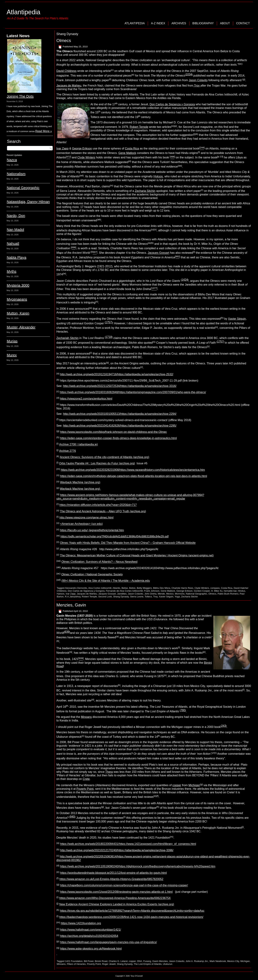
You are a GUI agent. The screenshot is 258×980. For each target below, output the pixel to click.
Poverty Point (85, 789)
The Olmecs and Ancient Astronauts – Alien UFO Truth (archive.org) (103, 511)
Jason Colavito (198, 80)
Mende (161, 594)
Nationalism (16, 174)
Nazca (12, 160)
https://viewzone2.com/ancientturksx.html (86, 399)
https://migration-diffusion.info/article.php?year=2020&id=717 (98, 505)
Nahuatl (13, 244)
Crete (86, 779)
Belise (125, 588)
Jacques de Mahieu (69, 86)
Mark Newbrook (218, 961)
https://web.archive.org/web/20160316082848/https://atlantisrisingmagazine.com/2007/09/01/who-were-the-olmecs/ (133, 392)
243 (224, 726)
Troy (197, 86)
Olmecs (64, 40)
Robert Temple (139, 127)
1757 (109, 322)
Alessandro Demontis (76, 588)
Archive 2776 (67, 451)
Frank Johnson (152, 591)
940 (72, 817)
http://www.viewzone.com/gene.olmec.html (86, 518)
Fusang (147, 961)
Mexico (170, 594)
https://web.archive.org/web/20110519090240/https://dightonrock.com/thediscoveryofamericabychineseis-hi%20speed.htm (138, 867)
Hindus (242, 591)
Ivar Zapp (63, 148)
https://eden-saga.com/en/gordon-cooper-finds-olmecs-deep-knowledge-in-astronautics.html (119, 438)
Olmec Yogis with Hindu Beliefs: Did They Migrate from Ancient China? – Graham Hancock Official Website (128, 543)
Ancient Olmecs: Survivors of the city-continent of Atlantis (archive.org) (105, 457)
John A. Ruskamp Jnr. (197, 961)
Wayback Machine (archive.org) (80, 482)
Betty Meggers (144, 588)
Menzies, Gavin (71, 605)
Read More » (44, 131)
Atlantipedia (23, 12)
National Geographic (23, 188)
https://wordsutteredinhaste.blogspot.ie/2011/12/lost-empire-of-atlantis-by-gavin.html (114, 873)
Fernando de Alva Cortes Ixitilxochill (124, 591)
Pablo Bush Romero (228, 594)
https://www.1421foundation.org (81, 923)
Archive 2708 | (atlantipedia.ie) (78, 445)
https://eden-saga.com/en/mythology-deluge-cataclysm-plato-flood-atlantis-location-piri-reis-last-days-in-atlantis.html (134, 476)
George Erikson (82, 148)
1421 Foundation (74, 961)
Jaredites (122, 594)
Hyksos (158, 177)
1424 (185, 280)
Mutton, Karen (18, 313)
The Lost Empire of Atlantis (148, 964)
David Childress (66, 71)
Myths (12, 271)
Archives (179, 23)
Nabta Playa (17, 257)
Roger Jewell (109, 964)
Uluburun (168, 964)
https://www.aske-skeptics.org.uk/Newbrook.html (91, 949)
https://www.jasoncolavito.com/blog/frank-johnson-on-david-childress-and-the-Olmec (114, 432)
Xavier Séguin (237, 319)
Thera (109, 772)
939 (67, 632)
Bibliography (203, 23)
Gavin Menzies (160, 961)
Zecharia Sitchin (145, 191)
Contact (243, 23)
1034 (189, 74)
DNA (139, 961)
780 (183, 710)
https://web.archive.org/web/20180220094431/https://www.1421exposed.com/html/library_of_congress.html (128, 844)
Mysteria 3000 (18, 285)
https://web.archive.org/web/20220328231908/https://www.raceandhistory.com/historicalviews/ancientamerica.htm (133, 470)
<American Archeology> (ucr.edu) (81, 524)
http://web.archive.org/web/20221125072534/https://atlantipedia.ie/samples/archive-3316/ (120, 386)
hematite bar (230, 591)
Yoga (177, 597)
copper (177, 785)
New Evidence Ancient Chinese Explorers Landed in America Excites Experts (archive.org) (117, 904)
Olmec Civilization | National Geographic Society (92, 574)
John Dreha (150, 594)
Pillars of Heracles (76, 964)
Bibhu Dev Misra (162, 588)
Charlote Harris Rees (182, 588)
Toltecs (148, 597)
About (225, 23)
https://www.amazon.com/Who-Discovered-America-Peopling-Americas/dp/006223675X (115, 898)
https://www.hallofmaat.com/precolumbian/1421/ (91, 930)
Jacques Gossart (158, 253)
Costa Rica (132, 148)
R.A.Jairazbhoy (73, 597)
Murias (12, 341)
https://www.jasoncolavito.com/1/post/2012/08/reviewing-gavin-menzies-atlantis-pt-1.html (116, 892)
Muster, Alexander (21, 327)
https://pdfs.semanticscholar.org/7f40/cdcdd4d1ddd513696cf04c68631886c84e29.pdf (115, 536)
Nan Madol (15, 230)
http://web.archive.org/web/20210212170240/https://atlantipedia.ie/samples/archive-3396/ (117, 850)
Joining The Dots (20, 96)
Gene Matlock (127, 153)
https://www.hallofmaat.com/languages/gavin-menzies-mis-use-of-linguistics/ (109, 942)
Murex (12, 355)
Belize (132, 588)
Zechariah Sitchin (68, 338)
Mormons (180, 594)
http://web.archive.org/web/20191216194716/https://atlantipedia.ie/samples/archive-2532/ (117, 374)
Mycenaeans (17, 299)
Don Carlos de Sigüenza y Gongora (172, 104)
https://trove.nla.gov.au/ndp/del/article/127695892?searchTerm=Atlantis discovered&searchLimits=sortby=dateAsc (132, 911)
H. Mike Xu (217, 591)
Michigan (194, 785)
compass (215, 588)
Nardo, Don (16, 216)
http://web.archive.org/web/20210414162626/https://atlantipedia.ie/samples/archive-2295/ (120, 426)
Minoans (86, 717)
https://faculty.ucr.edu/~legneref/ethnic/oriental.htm (92, 530)
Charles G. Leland (118, 961)
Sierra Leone (137, 597)
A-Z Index (158, 23)
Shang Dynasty (121, 597)
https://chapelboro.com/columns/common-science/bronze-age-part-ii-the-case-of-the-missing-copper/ (124, 886)
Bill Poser (89, 961)
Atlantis (116, 588)
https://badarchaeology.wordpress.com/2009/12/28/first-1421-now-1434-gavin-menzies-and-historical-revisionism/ (131, 917)
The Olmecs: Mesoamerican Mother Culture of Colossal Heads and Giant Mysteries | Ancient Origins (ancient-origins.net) (137, 555)
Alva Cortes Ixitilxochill (100, 588)
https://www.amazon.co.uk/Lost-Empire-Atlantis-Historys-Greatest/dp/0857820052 (111, 879)
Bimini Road (101, 961)
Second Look (105, 597)
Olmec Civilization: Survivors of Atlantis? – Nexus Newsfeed (99, 562)
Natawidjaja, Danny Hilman (28, 202)
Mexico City (233, 961)
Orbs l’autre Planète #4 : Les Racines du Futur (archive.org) (97, 464)
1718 (109, 337)
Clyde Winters (86, 158)
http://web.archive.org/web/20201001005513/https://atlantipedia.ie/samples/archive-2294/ (120, 414)
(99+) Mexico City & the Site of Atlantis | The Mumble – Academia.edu (106, 581)
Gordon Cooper (202, 591)
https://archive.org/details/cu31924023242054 (89, 936)
